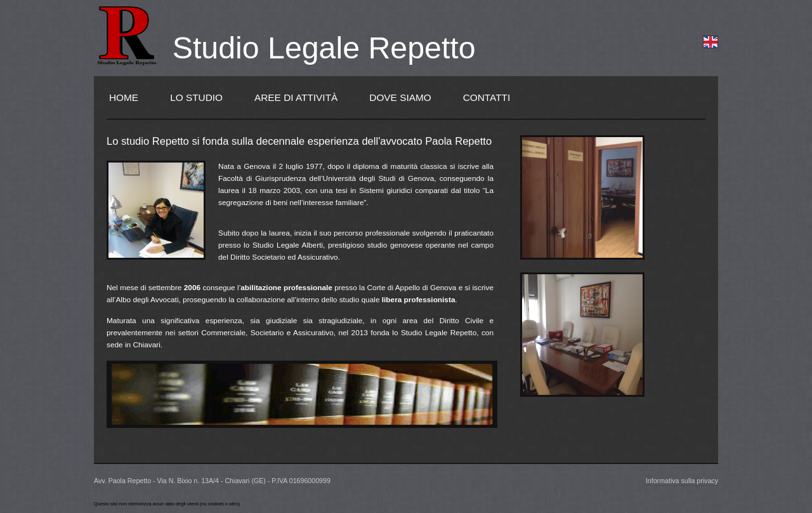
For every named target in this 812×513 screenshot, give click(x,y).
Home (124, 97)
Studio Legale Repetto (324, 48)
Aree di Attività (296, 97)
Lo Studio (196, 97)
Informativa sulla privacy (682, 481)
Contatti (487, 97)
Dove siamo (400, 97)
